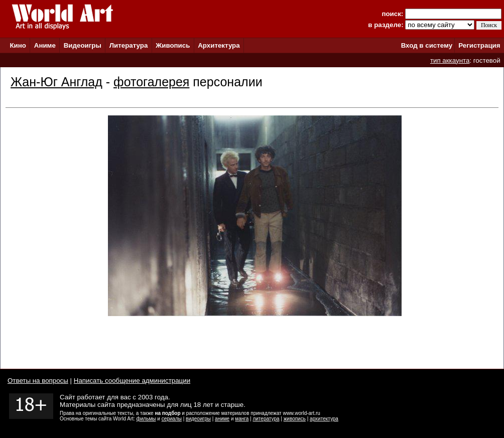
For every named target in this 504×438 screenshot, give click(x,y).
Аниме (45, 45)
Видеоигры (83, 45)
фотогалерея (151, 82)
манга (242, 419)
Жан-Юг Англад (56, 82)
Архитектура (219, 45)
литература (266, 419)
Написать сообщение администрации (132, 381)
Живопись (173, 45)
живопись (295, 419)
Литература (129, 45)
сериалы (172, 419)
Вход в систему (427, 45)
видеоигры (198, 419)
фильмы (146, 419)
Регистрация (479, 45)
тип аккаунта (450, 60)
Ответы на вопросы (38, 381)
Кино (18, 45)
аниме (222, 419)
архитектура (324, 419)
